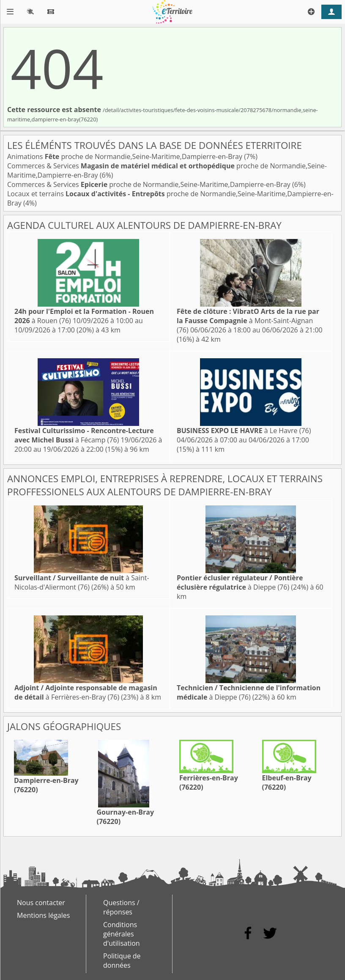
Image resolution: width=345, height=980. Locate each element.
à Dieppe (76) (240, 582)
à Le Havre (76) (244, 431)
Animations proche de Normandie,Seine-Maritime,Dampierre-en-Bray (126, 156)
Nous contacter (41, 903)
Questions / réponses (121, 907)
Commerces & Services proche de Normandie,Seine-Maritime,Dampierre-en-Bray (150, 184)
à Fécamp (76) (84, 435)
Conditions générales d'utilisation (122, 934)
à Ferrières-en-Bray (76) (86, 692)
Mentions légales (43, 915)
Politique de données (122, 961)
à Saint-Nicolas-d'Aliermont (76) (82, 582)
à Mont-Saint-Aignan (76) (248, 321)
